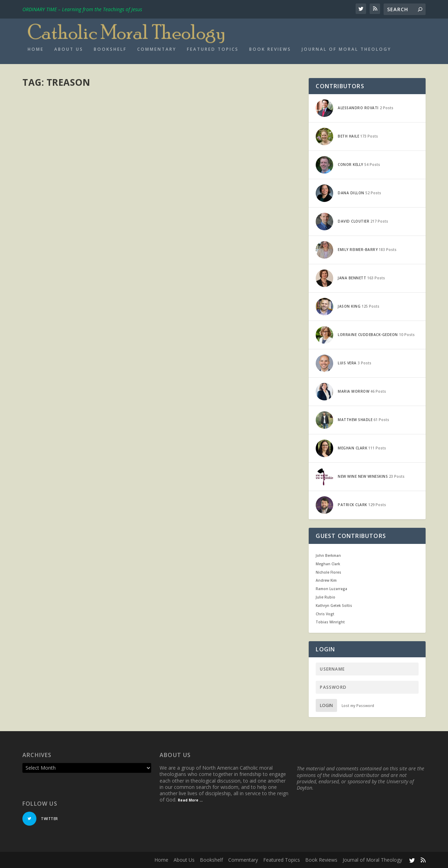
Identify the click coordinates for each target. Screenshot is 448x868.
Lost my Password (358, 706)
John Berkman (328, 555)
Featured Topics (213, 49)
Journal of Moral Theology (346, 49)
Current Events (107, 121)
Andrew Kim (326, 580)
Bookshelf (110, 49)
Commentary (157, 49)
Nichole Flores (328, 572)
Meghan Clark (328, 564)
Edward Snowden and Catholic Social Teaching (80, 107)
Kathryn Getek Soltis (334, 605)
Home (36, 49)
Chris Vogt (325, 614)
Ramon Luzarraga (331, 589)
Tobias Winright (330, 622)
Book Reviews (270, 49)
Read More (48, 182)
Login (326, 705)
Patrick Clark (48, 121)
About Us (69, 49)
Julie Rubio (325, 597)
